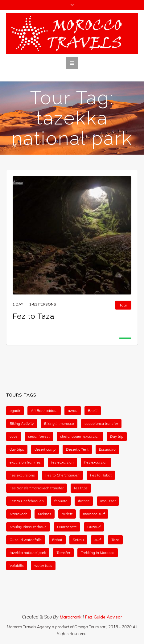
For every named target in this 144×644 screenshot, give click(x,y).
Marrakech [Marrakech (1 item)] (19, 514)
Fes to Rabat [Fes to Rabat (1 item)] (101, 475)
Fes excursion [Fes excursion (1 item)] (96, 462)
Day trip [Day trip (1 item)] (117, 436)
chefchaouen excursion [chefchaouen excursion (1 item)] (80, 436)
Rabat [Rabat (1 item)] (57, 540)
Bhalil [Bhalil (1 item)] (93, 411)
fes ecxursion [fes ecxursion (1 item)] (62, 462)
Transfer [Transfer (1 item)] (63, 553)
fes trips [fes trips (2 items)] (81, 488)
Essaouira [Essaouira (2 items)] (107, 449)
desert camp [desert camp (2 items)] (45, 449)
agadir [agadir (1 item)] (15, 411)
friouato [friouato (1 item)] (61, 501)
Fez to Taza (33, 316)
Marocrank (71, 617)
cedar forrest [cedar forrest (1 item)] (39, 436)
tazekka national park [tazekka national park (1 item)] (28, 553)
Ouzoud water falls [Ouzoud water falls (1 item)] (26, 540)
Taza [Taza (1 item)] (115, 540)
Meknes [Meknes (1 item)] (45, 514)
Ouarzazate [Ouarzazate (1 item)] (67, 527)
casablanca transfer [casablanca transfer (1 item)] (101, 423)
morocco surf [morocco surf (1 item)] (94, 514)
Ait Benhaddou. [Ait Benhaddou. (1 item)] (44, 411)
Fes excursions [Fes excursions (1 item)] (22, 475)
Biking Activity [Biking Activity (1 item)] (22, 423)
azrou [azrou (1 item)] (73, 411)
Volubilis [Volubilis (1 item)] (17, 565)
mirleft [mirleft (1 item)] (67, 514)
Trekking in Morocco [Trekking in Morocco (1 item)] (98, 553)
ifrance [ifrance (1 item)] (84, 501)
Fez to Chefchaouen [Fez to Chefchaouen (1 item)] (27, 501)
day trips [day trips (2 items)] (17, 449)
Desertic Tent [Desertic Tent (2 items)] (77, 449)
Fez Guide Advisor (104, 617)
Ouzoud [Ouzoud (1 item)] (94, 527)
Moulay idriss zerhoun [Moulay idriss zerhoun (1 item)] (28, 527)
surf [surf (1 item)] (98, 540)
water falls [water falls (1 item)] (43, 565)
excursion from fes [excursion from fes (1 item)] (25, 462)
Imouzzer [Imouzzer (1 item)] (108, 501)
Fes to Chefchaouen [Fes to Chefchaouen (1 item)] (62, 475)
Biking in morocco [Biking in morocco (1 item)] (59, 423)
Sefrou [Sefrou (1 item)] (78, 540)
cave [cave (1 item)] (14, 436)
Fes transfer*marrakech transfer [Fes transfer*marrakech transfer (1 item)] (37, 488)
